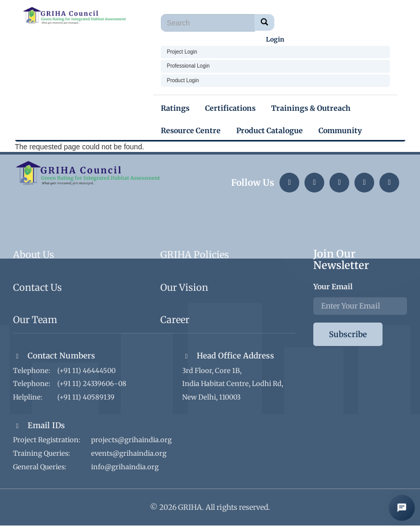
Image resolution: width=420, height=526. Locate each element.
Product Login (183, 80)
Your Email (333, 287)
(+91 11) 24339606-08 (92, 384)
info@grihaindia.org (125, 467)
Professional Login (188, 66)
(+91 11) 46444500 (86, 371)
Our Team (35, 320)
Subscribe (348, 334)
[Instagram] (314, 183)
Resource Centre (191, 131)
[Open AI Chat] (402, 508)
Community (340, 131)
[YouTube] (364, 183)
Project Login (182, 52)
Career (175, 320)
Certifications (230, 108)
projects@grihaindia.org (131, 440)
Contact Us (37, 287)
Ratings (175, 108)
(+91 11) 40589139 (86, 397)
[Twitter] (339, 183)
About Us (34, 255)
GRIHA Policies (195, 255)
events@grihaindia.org (129, 453)
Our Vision (184, 287)
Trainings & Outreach (311, 108)
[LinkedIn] (289, 183)
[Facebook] (389, 183)
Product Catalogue (270, 131)
